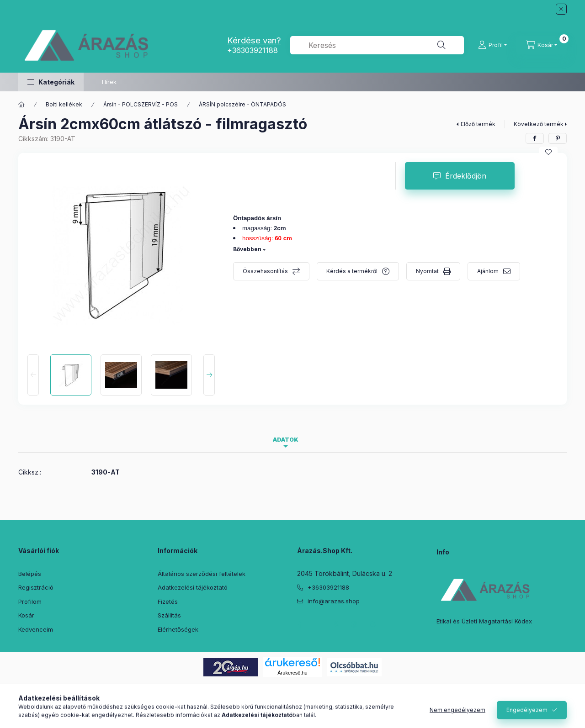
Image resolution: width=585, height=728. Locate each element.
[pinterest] (558, 138)
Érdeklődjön (466, 176)
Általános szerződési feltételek (202, 574)
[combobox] (377, 45)
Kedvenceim (36, 629)
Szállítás (169, 615)
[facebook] (535, 138)
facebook (300, 624)
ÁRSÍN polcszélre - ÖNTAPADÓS (242, 104)
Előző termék (478, 124)
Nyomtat (427, 271)
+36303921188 (253, 50)
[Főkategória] (21, 105)
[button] (51, 82)
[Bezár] (561, 9)
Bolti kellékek (64, 104)
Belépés (30, 574)
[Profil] (492, 45)
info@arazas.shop (334, 601)
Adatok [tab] (286, 440)
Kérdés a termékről (352, 271)
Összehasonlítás (265, 271)
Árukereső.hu (292, 673)
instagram (355, 624)
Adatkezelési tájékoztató (193, 587)
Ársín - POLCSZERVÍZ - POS (141, 104)
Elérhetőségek (178, 629)
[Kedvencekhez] (548, 152)
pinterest (336, 624)
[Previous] (33, 375)
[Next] (209, 375)
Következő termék (539, 124)
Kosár (26, 615)
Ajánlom (488, 271)
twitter (318, 624)
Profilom (30, 601)
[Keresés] (441, 45)
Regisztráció (36, 587)
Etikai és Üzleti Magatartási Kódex (484, 621)
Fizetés (168, 601)
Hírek (109, 82)
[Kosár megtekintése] (542, 45)
